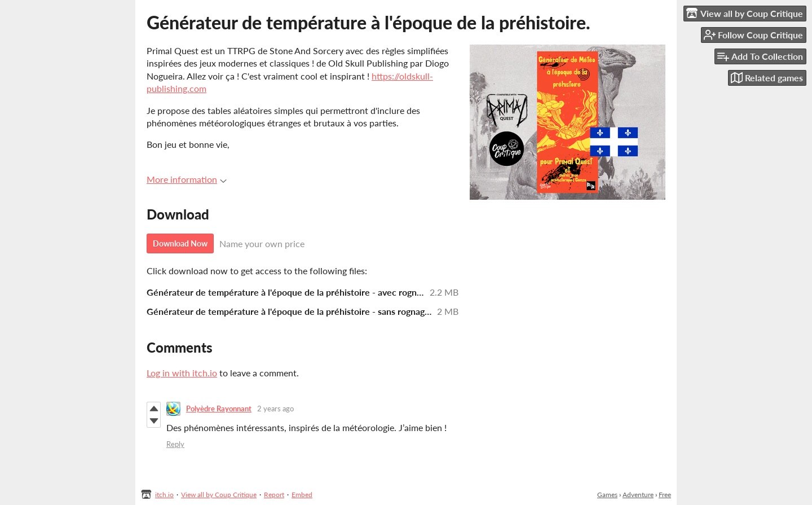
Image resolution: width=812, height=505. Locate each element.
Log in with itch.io (182, 373)
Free (665, 495)
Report (274, 495)
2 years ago (275, 409)
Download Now (180, 243)
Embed (302, 495)
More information (187, 179)
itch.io (164, 495)
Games (607, 495)
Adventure (638, 495)
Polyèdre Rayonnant (219, 409)
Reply (175, 444)
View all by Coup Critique (219, 495)
